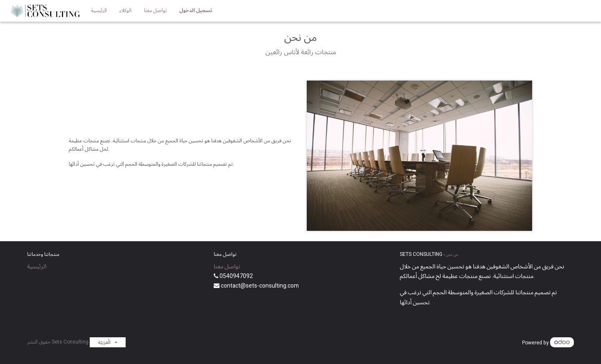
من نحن (452, 255)
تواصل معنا (227, 267)
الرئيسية (37, 267)
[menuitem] (99, 11)
